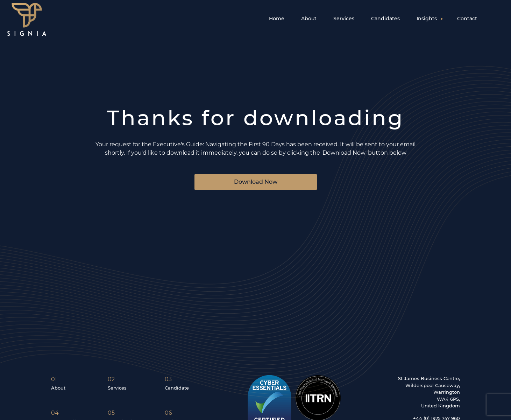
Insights (427, 19)
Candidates (385, 19)
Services (344, 19)
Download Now (256, 182)
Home (277, 19)
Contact (467, 19)
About (309, 19)
